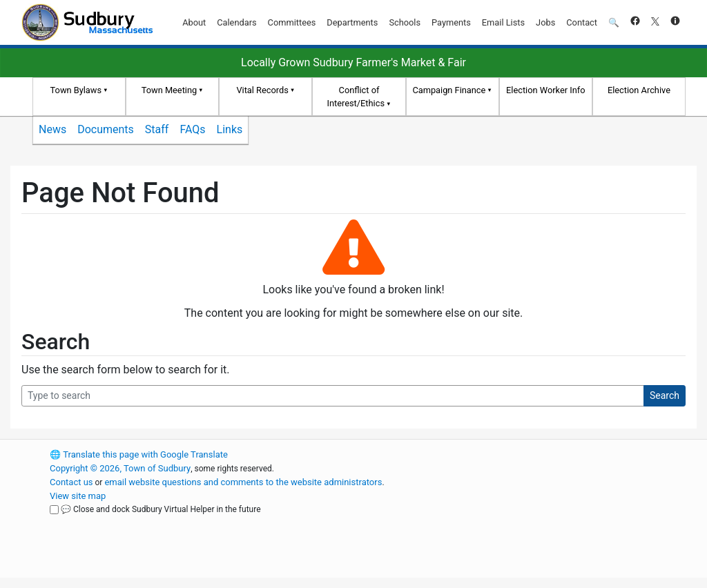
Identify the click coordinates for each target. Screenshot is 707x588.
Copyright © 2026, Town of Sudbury (120, 468)
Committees (292, 22)
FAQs (192, 129)
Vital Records (262, 90)
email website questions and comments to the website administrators (243, 482)
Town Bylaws (76, 90)
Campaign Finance (449, 90)
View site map (78, 496)
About (194, 22)
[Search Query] (333, 396)
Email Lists (503, 22)
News (52, 129)
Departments (352, 22)
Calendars (236, 22)
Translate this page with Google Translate (139, 454)
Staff (157, 129)
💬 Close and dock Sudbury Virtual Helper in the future (161, 509)
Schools (405, 22)
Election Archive (639, 90)
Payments (451, 22)
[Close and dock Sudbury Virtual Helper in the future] (54, 510)
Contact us (71, 482)
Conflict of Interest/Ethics (356, 97)
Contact (582, 22)
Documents (106, 129)
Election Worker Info (545, 90)
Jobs (545, 22)
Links (230, 129)
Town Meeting (169, 90)
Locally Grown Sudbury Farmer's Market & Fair (353, 62)
